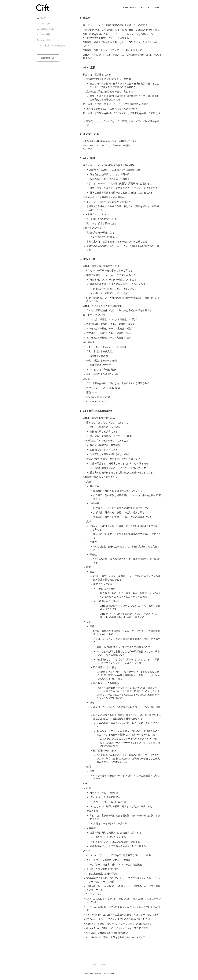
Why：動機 (45, 35)
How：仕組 (45, 40)
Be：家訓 (52, 46)
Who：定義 (45, 24)
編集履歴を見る (48, 58)
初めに (43, 18)
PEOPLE (145, 8)
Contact (96, 965)
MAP (103, 965)
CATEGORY (129, 8)
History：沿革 (47, 29)
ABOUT (158, 8)
